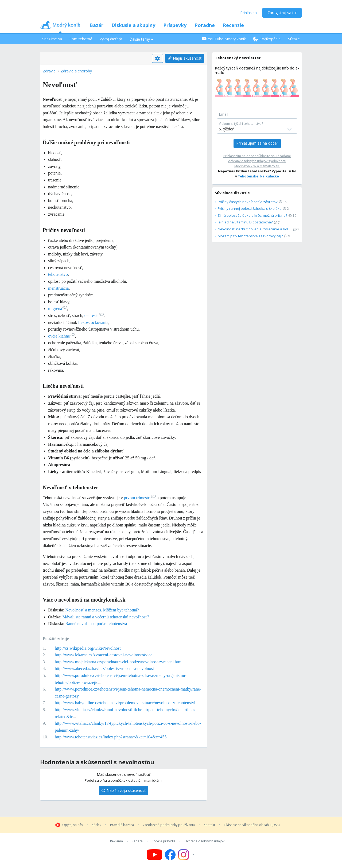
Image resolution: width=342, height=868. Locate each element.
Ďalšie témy (141, 39)
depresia (94, 315)
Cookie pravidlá (164, 841)
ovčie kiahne (61, 336)
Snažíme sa (52, 39)
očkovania (100, 322)
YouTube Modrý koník (224, 39)
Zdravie (49, 71)
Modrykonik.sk (245, 166)
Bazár (96, 25)
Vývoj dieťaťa (111, 39)
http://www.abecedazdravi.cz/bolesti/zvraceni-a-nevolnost (104, 669)
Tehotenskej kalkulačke (258, 176)
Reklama (116, 841)
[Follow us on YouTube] (154, 855)
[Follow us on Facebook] (170, 855)
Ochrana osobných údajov (204, 841)
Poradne (205, 25)
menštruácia (58, 288)
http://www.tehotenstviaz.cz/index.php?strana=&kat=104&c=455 (111, 737)
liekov (83, 322)
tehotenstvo (58, 274)
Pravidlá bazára (122, 825)
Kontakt (209, 825)
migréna (58, 309)
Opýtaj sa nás (73, 825)
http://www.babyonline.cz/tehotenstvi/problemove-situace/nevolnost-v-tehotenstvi (125, 703)
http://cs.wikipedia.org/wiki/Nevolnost (88, 648)
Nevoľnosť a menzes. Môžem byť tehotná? (102, 610)
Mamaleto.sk (269, 166)
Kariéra (137, 841)
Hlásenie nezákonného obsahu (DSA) (252, 825)
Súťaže (294, 39)
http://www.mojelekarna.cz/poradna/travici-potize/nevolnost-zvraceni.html (119, 662)
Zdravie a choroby (76, 71)
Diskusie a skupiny (133, 25)
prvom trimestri (140, 498)
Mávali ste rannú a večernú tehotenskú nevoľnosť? (106, 617)
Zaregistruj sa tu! (282, 13)
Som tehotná (81, 39)
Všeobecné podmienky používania (169, 825)
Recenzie (233, 25)
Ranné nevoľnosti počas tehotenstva (96, 624)
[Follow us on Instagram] (187, 855)
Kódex (96, 825)
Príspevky (175, 25)
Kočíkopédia (267, 39)
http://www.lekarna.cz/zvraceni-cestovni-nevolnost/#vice (104, 655)
